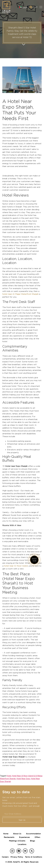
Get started (24, 44)
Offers (37, 837)
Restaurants (9, 837)
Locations (22, 844)
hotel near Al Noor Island (16, 566)
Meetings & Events (17, 841)
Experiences (25, 837)
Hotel (9, 776)
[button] (41, 7)
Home (6, 834)
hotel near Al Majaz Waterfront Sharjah (20, 294)
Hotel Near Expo (23, 779)
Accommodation (33, 834)
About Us (17, 834)
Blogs (33, 841)
